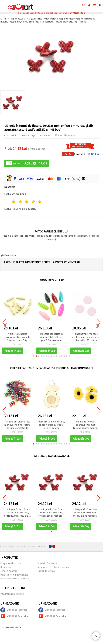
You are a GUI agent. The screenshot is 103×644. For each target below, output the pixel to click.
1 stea (14, 201)
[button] (34, 356)
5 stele (40, 201)
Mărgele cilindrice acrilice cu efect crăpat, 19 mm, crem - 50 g (17, 337)
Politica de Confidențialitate (14, 575)
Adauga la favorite (65, 135)
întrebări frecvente (47, 563)
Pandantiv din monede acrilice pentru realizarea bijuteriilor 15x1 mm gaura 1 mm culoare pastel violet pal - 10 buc (86, 337)
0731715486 (77, 13)
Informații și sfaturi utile (12, 594)
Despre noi (6, 567)
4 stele (33, 201)
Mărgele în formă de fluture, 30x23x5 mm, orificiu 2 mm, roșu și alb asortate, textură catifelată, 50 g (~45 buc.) (17, 513)
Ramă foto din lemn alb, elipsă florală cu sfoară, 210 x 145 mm (52, 425)
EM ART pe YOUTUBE (14, 616)
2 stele (20, 201)
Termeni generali (9, 571)
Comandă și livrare (47, 571)
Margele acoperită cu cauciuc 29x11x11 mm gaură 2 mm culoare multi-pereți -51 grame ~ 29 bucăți (52, 337)
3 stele (27, 201)
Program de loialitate (11, 563)
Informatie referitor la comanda (53, 567)
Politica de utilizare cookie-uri (15, 578)
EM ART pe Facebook (14, 610)
